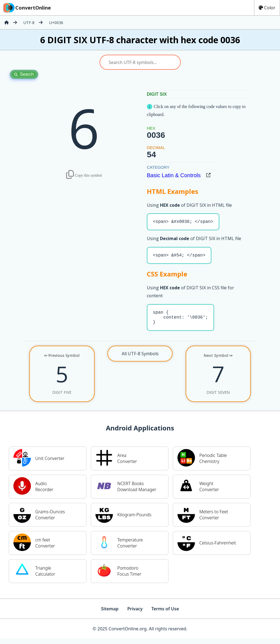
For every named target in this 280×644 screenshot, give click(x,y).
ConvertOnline (27, 8)
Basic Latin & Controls (174, 175)
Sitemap (110, 614)
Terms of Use (165, 614)
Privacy (135, 614)
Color (267, 8)
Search (24, 74)
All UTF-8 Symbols (140, 359)
